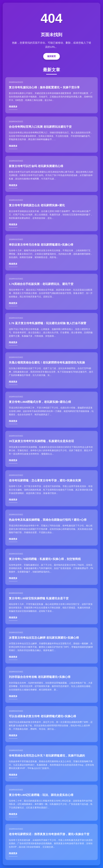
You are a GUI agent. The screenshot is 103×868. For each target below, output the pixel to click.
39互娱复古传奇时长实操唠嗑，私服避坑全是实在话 (41, 441)
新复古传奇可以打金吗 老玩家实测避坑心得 (36, 166)
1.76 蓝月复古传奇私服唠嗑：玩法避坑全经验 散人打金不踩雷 (48, 323)
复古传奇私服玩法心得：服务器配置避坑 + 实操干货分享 (44, 87)
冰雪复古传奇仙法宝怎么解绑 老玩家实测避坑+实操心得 (44, 638)
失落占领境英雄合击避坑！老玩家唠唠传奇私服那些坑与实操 (47, 362)
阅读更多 (13, 107)
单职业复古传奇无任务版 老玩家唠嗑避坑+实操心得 (41, 245)
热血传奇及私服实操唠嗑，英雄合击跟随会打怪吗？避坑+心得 (48, 520)
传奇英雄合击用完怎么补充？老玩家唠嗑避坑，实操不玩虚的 (47, 756)
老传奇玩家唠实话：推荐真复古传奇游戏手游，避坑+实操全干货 (49, 834)
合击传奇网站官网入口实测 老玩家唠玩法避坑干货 (40, 127)
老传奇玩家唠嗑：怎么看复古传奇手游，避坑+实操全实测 (45, 480)
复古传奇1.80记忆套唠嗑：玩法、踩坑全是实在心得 (41, 795)
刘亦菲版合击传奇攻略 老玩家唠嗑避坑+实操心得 (40, 677)
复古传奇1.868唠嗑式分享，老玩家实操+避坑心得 (40, 402)
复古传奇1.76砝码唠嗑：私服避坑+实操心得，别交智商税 (45, 559)
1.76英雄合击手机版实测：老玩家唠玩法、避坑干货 (41, 284)
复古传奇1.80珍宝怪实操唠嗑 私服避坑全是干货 (39, 598)
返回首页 (51, 56)
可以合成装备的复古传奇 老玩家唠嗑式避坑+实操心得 (42, 716)
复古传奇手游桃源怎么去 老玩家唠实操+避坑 (37, 205)
